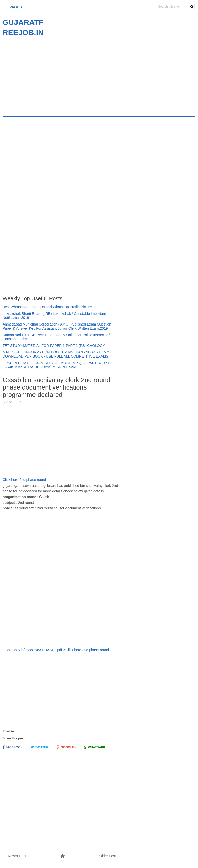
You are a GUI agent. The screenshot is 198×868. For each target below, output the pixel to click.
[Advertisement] (45, 73)
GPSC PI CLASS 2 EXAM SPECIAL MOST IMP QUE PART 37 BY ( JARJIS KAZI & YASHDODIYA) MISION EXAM (56, 365)
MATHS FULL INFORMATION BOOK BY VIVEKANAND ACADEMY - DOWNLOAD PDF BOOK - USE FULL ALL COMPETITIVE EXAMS (57, 354)
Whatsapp (95, 747)
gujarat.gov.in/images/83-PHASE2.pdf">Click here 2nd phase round (62, 582)
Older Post (108, 856)
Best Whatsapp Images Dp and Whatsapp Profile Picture (47, 307)
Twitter (40, 747)
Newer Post (17, 856)
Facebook (13, 747)
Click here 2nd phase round (24, 480)
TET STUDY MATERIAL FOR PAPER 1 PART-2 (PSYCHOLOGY (54, 346)
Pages (14, 7)
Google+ (66, 747)
